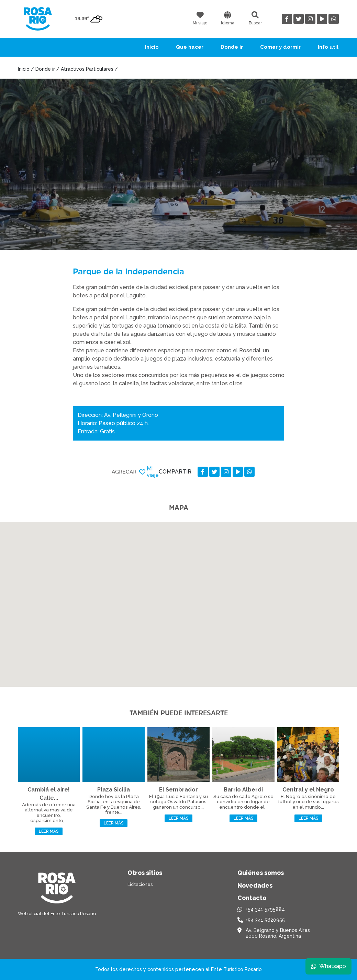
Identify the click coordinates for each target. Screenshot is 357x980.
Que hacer (190, 47)
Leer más (49, 831)
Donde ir (232, 47)
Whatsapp (328, 966)
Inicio (152, 47)
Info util (328, 47)
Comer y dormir (280, 47)
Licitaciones (140, 884)
